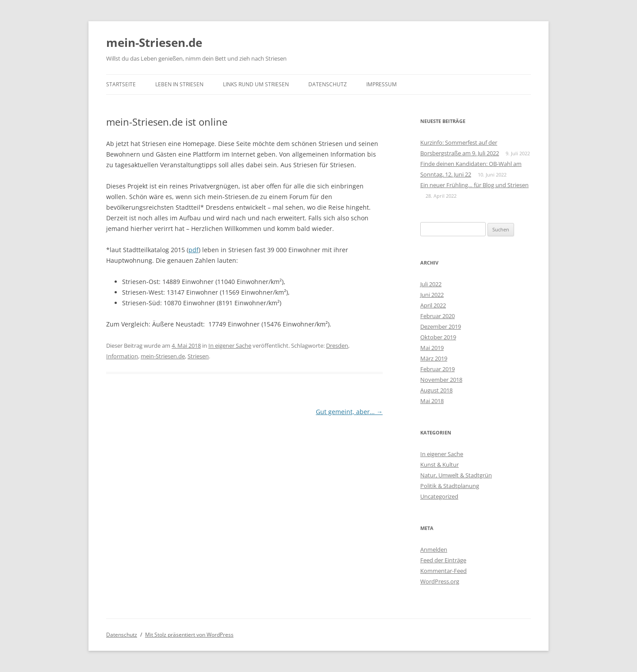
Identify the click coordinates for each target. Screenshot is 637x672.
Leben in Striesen (179, 84)
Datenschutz (328, 84)
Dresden (337, 346)
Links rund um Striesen (256, 84)
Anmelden (434, 549)
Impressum (382, 84)
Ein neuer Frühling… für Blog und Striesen (474, 185)
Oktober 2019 (438, 337)
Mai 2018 (432, 401)
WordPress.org (440, 581)
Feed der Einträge (443, 560)
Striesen (198, 356)
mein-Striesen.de (154, 42)
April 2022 (433, 305)
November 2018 (441, 380)
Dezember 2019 (441, 326)
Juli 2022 (431, 284)
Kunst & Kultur (439, 465)
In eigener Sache (230, 346)
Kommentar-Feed (443, 571)
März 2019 (434, 358)
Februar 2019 (437, 369)
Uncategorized (439, 496)
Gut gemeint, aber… (349, 412)
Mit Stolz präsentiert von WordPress (189, 635)
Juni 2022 (432, 295)
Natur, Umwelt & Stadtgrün (456, 475)
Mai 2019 (432, 348)
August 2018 (436, 390)
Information (122, 356)
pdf (194, 250)
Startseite (121, 84)
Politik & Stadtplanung (450, 486)
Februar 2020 (437, 316)
